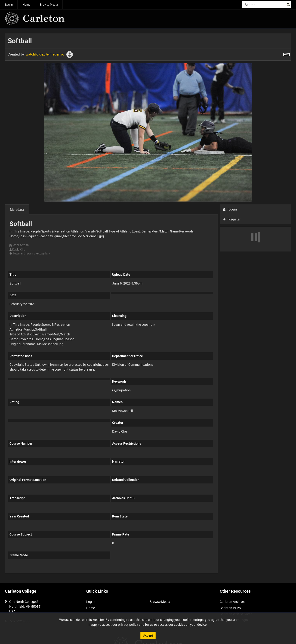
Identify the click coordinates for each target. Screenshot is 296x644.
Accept (148, 635)
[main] (148, 306)
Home (26, 4)
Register (232, 219)
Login (230, 209)
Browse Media (49, 4)
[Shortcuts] (287, 54)
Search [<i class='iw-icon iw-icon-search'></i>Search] (288, 4)
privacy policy (128, 624)
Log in (9, 4)
